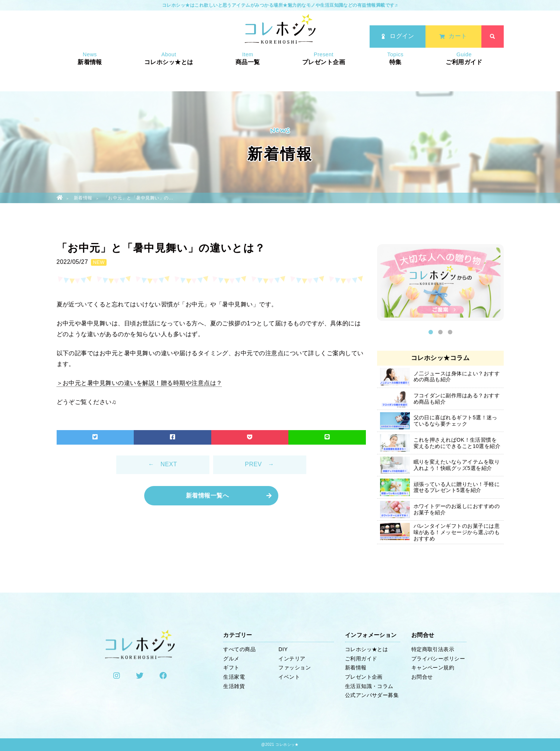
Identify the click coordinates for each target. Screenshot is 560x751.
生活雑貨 (234, 686)
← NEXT (163, 464)
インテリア (292, 659)
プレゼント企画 (324, 73)
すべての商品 (239, 649)
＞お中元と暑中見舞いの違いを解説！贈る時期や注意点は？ (140, 383)
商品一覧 (248, 73)
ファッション (295, 668)
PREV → (259, 464)
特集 (395, 73)
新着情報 (90, 73)
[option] (440, 284)
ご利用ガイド (464, 73)
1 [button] (431, 332)
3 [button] (450, 332)
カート (453, 37)
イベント (289, 677)
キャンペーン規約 (433, 668)
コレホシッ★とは (169, 73)
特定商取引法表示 (433, 649)
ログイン (397, 37)
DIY (283, 649)
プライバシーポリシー (438, 659)
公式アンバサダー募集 (372, 695)
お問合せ (422, 677)
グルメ (231, 659)
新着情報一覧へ (207, 496)
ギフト (231, 668)
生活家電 (234, 677)
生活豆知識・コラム (369, 686)
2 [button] (440, 332)
